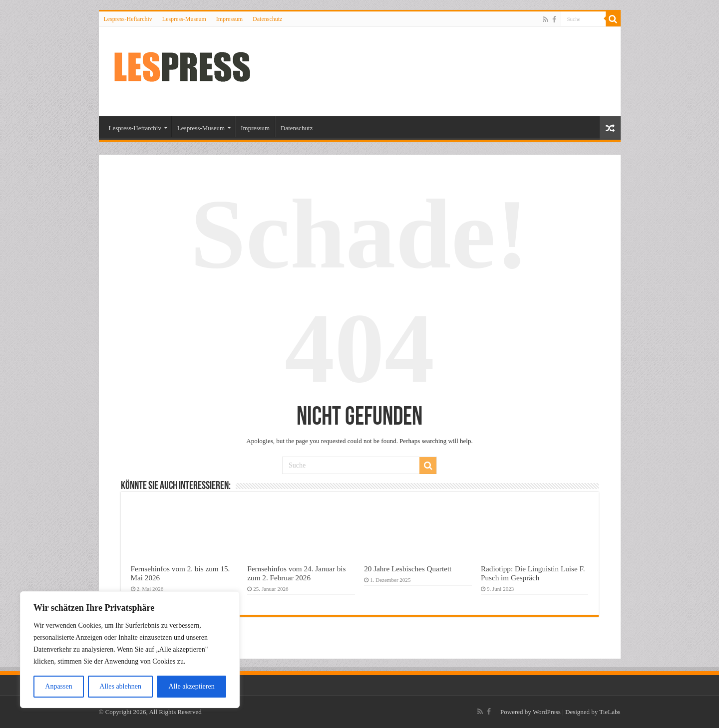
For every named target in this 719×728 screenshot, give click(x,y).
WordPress (547, 712)
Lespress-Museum (184, 19)
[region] (130, 650)
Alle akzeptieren (192, 686)
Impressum (229, 19)
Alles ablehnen (120, 686)
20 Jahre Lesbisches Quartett (408, 569)
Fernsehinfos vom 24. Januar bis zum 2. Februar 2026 (296, 573)
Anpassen (58, 686)
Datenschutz (267, 19)
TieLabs (610, 712)
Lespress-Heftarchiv (128, 19)
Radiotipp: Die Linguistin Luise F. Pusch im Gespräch (533, 573)
